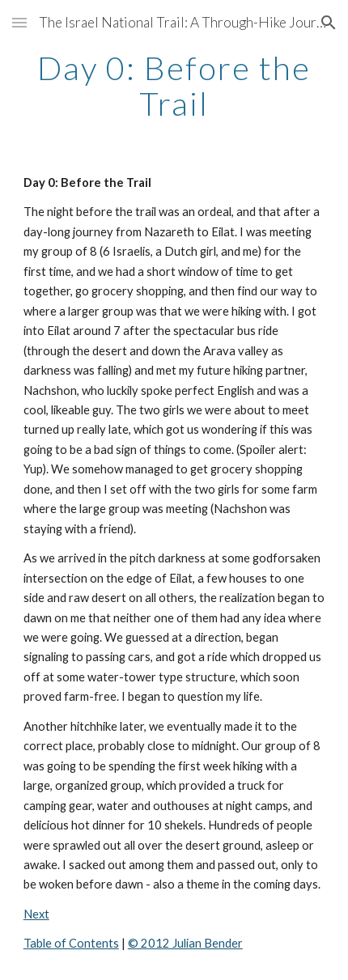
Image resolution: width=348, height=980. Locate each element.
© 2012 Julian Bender (185, 943)
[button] (19, 22)
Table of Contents (71, 943)
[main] (174, 86)
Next (36, 914)
